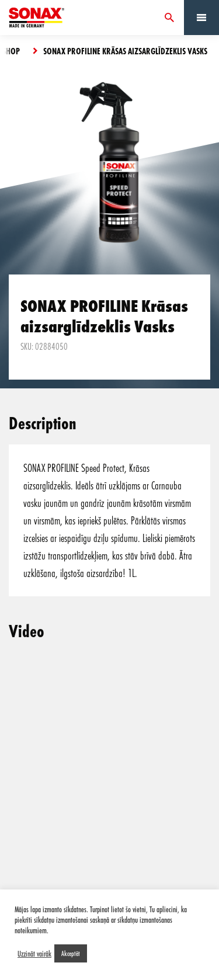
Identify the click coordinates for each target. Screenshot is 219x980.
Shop (11, 51)
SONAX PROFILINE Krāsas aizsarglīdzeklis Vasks (125, 51)
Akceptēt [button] (71, 953)
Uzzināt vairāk (34, 954)
